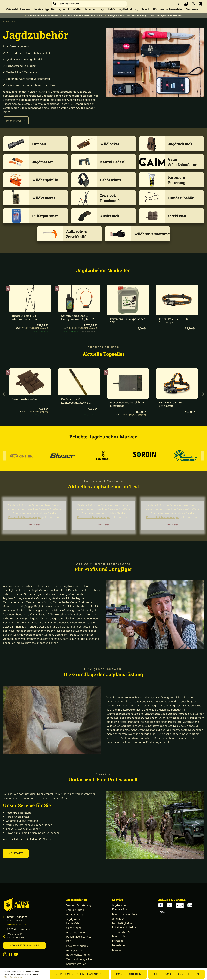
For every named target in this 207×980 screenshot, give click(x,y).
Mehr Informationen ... (13, 977)
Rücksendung (74, 920)
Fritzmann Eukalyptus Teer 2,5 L (127, 326)
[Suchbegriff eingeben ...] (115, 7)
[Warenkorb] (200, 7)
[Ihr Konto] (193, 7)
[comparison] (179, 7)
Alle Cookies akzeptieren (176, 974)
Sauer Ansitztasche (24, 405)
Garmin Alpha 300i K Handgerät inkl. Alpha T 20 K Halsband (78, 323)
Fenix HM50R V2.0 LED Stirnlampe (173, 326)
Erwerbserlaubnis (77, 952)
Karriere (117, 956)
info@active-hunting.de (19, 935)
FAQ (69, 947)
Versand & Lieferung (79, 911)
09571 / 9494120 (17, 923)
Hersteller (118, 947)
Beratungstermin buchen (17, 930)
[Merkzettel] (186, 7)
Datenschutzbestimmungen (25, 523)
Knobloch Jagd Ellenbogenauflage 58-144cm (75, 407)
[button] (16, 859)
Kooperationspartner (125, 920)
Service (118, 905)
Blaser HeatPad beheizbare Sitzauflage (127, 410)
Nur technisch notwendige (80, 974)
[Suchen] (77, 7)
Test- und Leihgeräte (79, 965)
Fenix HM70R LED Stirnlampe (170, 410)
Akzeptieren (35, 531)
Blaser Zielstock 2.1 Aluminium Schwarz (25, 323)
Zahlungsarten (75, 916)
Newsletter (119, 951)
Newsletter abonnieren (24, 951)
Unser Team (74, 934)
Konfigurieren (129, 974)
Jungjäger (118, 924)
